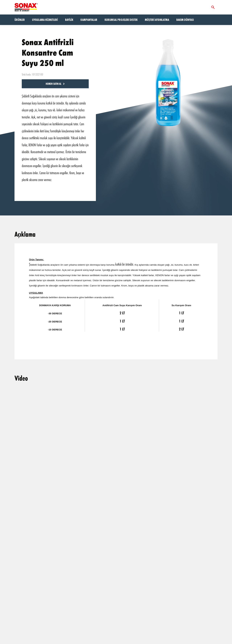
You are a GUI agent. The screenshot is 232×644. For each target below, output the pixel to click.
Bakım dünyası (185, 20)
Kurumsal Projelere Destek (121, 20)
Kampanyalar (89, 20)
